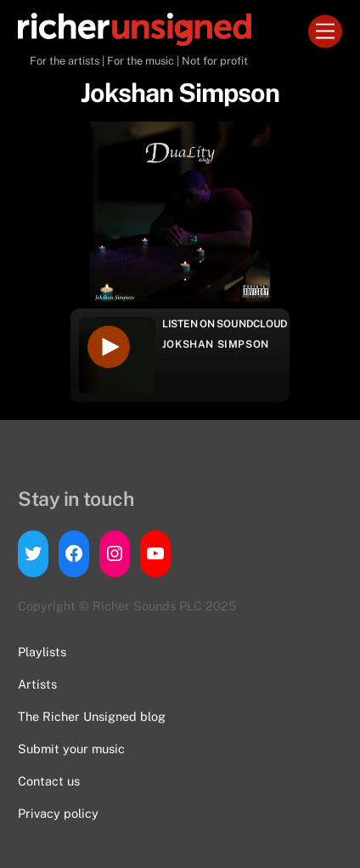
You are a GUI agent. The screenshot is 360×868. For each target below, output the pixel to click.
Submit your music (71, 749)
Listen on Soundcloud (225, 324)
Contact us (49, 781)
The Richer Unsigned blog (92, 716)
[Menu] (325, 32)
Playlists (42, 652)
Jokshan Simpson (216, 344)
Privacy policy (58, 813)
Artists (37, 684)
